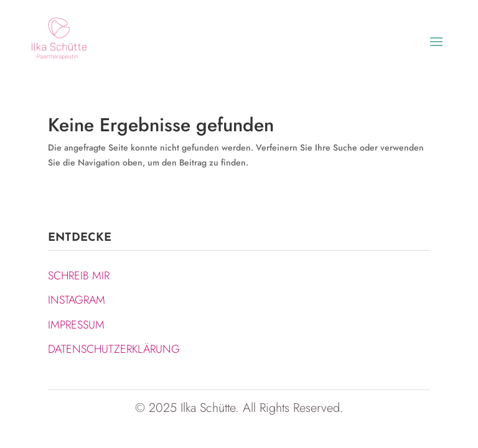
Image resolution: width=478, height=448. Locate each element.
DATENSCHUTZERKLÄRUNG (114, 349)
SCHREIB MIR (79, 276)
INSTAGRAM (77, 300)
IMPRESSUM (76, 325)
